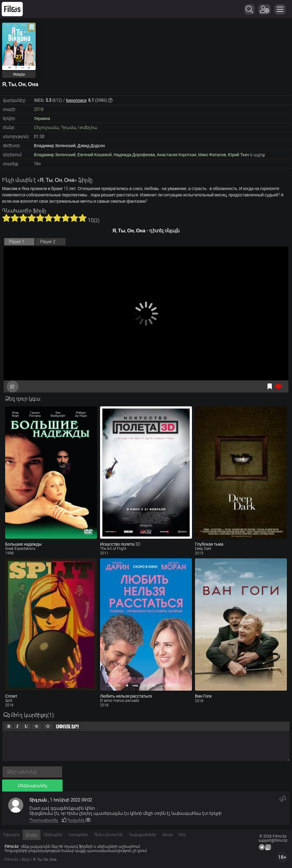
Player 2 (48, 242)
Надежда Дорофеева (134, 155)
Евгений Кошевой (95, 155)
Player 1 (17, 242)
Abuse (167, 835)
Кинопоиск (76, 100)
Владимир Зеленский (55, 155)
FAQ (182, 835)
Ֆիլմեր (32, 835)
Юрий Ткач (238, 155)
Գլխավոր (11, 835)
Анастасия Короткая (177, 155)
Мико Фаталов (212, 155)
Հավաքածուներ (143, 835)
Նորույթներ (78, 835)
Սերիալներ (53, 835)
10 (83, 218)
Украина (42, 118)
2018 (39, 109)
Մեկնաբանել (32, 786)
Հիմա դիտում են (108, 835)
